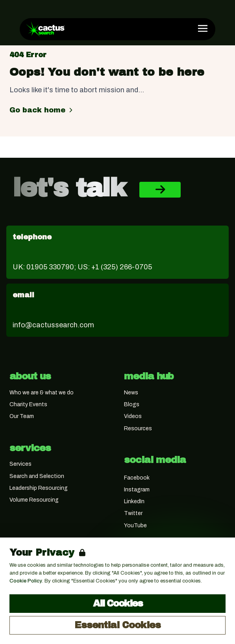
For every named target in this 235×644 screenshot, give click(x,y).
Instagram (137, 490)
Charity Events (28, 404)
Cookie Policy (26, 581)
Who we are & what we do (42, 393)
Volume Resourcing (34, 500)
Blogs (132, 404)
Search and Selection (37, 476)
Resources (138, 428)
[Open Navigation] (203, 28)
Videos (133, 416)
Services (20, 464)
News (131, 393)
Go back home (42, 110)
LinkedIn (134, 501)
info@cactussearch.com (53, 325)
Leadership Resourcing (39, 488)
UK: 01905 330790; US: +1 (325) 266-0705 (82, 267)
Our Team (22, 416)
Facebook (137, 478)
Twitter (133, 513)
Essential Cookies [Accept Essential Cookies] (117, 625)
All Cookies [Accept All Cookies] (118, 603)
